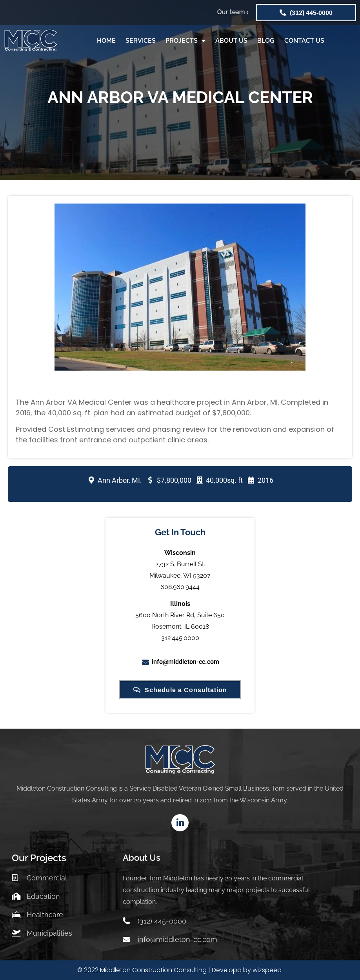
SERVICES (141, 41)
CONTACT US (304, 41)
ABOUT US (231, 41)
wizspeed (267, 970)
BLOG (266, 41)
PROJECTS (185, 41)
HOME (106, 41)
